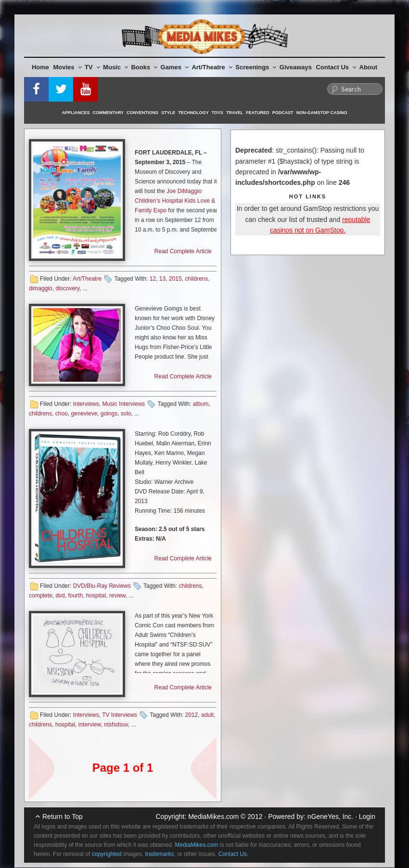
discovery (67, 288)
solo (126, 414)
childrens (196, 279)
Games (175, 67)
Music (115, 67)
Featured (257, 113)
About (369, 67)
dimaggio (41, 288)
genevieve (84, 414)
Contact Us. (234, 854)
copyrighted (107, 854)
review (117, 596)
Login (367, 816)
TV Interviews (120, 715)
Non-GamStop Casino (322, 113)
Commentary (109, 113)
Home (40, 67)
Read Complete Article (183, 251)
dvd (60, 596)
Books (144, 67)
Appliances (76, 113)
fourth (75, 596)
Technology (193, 113)
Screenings (256, 67)
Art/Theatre (212, 67)
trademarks (159, 854)
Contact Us (336, 67)
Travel (235, 113)
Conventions (142, 113)
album (201, 404)
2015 (175, 279)
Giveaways (296, 67)
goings (109, 414)
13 (162, 279)
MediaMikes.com (213, 816)
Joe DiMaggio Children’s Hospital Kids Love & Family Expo (175, 201)
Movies (68, 67)
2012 (192, 715)
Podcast (283, 113)
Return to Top (63, 816)
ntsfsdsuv (116, 725)
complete (41, 596)
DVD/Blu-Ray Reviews (102, 586)
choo (62, 414)
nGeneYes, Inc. (330, 816)
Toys (217, 113)
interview (90, 725)
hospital (96, 596)
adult (207, 715)
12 (153, 279)
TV (92, 67)
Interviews (86, 404)
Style (168, 113)
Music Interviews (123, 404)
